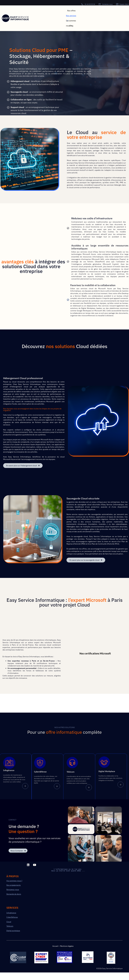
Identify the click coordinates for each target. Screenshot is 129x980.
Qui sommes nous (71, 21)
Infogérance (11, 914)
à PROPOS (13, 877)
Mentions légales (67, 947)
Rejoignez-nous (13, 891)
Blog (71, 26)
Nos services (71, 16)
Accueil (55, 947)
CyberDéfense (12, 918)
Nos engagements (14, 886)
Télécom (10, 927)
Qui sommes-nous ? (14, 882)
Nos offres (71, 11)
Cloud (9, 923)
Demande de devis (14, 895)
